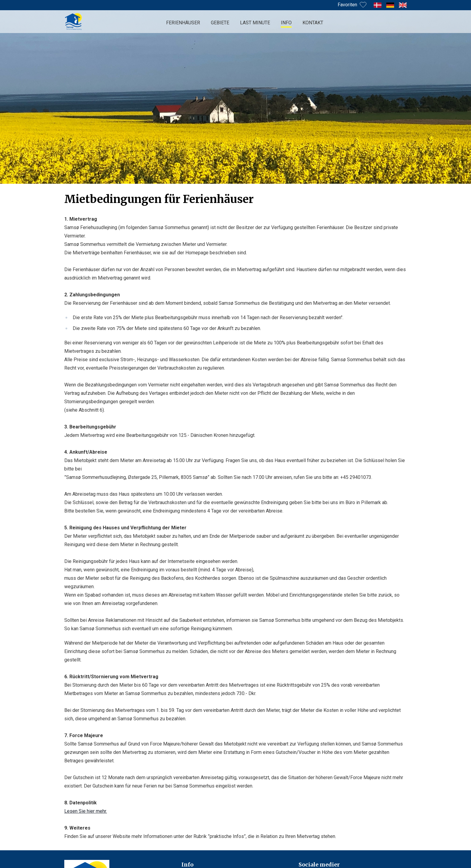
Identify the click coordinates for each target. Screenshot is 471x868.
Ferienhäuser (183, 23)
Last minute (255, 23)
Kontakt (313, 23)
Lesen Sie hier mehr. (86, 811)
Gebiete (220, 23)
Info (286, 23)
